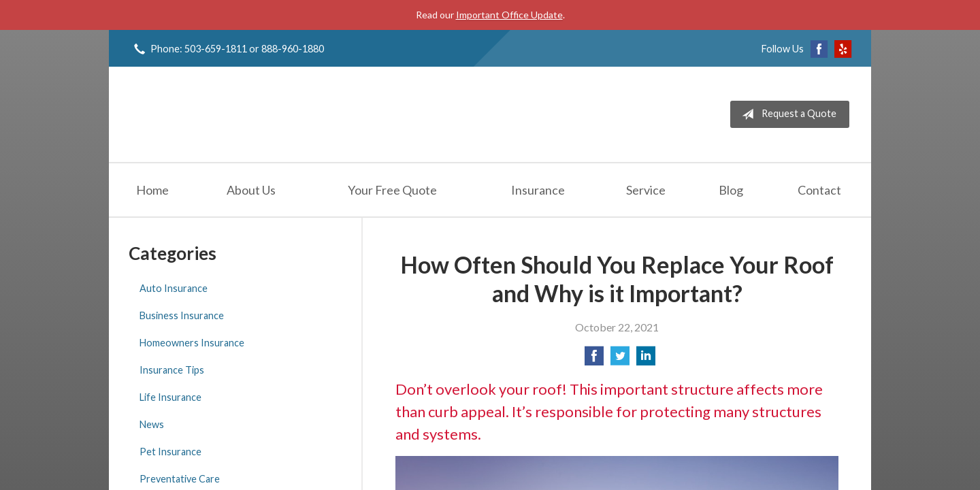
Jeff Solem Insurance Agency (233, 114)
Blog (731, 190)
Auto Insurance (174, 288)
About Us (251, 190)
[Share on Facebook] (594, 360)
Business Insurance (182, 315)
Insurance (538, 190)
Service (646, 190)
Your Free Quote (392, 190)
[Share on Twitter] (620, 360)
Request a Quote (786, 114)
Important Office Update (509, 15)
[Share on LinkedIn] (646, 360)
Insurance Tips (172, 370)
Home (152, 190)
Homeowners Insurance (192, 343)
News (152, 424)
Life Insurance (170, 397)
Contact (819, 190)
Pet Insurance (170, 452)
